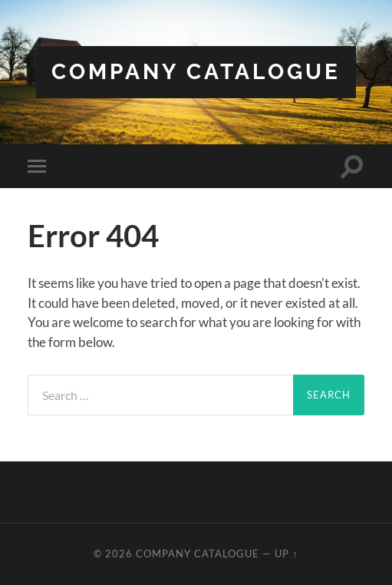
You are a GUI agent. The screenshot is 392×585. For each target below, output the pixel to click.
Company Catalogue (196, 72)
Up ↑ (286, 554)
